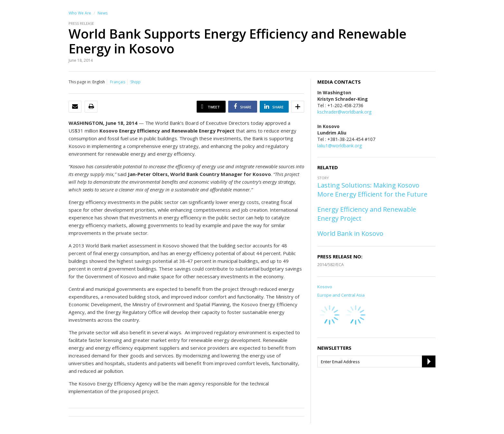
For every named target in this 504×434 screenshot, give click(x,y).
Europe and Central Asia (341, 295)
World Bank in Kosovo (350, 233)
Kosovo (325, 287)
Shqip (135, 82)
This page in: (80, 82)
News (103, 13)
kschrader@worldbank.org (344, 112)
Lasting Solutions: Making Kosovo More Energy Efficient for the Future (372, 190)
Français (118, 82)
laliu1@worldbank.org (340, 146)
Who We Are (80, 13)
